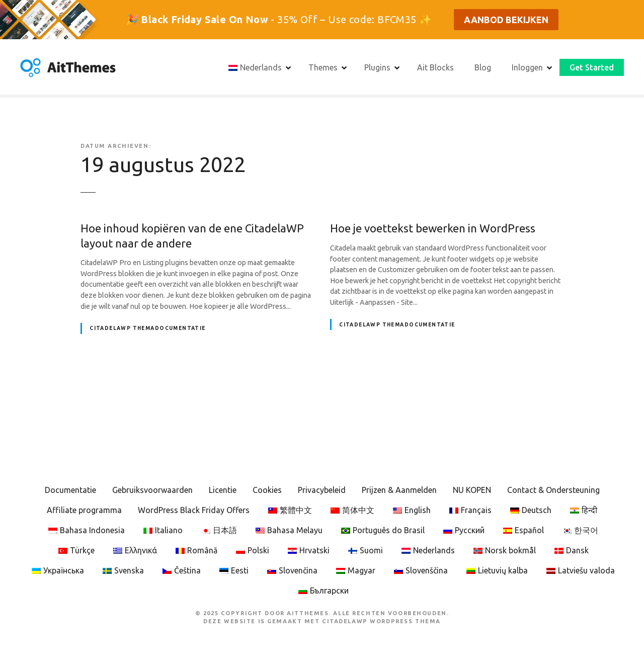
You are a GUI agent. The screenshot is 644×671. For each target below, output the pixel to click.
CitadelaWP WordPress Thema (381, 621)
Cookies (267, 490)
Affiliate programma (84, 510)
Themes (323, 67)
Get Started (592, 67)
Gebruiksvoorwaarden (152, 490)
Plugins (377, 67)
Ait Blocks (435, 67)
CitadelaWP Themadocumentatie (148, 328)
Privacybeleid (322, 490)
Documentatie (70, 490)
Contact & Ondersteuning (553, 490)
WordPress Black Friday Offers (194, 510)
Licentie (223, 490)
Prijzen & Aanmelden (399, 490)
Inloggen (527, 67)
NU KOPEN (472, 490)
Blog (483, 67)
